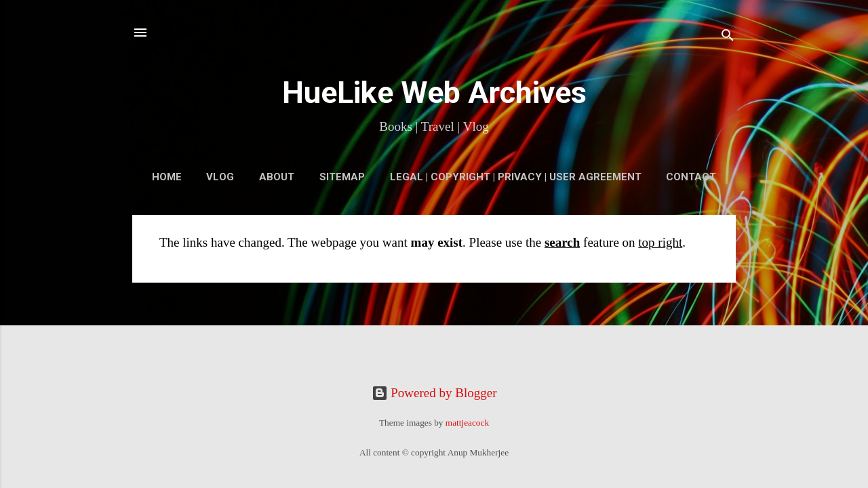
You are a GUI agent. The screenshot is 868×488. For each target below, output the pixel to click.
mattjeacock (467, 423)
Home (167, 177)
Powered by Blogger (434, 393)
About (277, 177)
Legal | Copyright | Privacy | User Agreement (516, 177)
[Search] (728, 37)
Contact (691, 177)
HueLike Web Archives (434, 93)
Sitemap (342, 177)
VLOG (220, 177)
